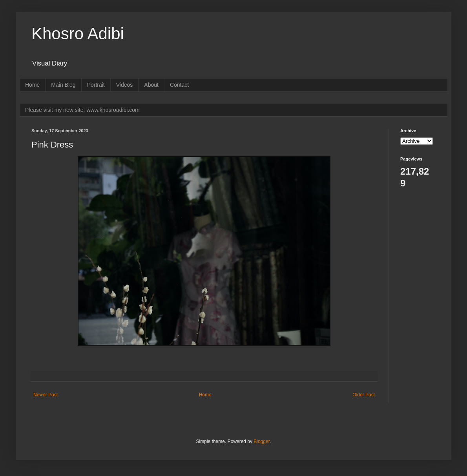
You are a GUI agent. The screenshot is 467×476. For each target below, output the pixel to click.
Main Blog (63, 85)
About (151, 85)
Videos (125, 85)
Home (32, 85)
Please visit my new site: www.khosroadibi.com (82, 110)
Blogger (262, 441)
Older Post (364, 395)
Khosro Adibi (78, 34)
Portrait (96, 85)
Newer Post (46, 395)
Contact (179, 85)
